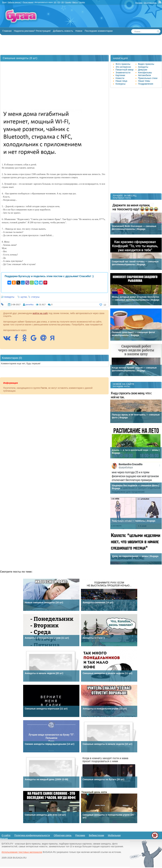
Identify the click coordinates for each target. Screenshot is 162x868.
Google (68, 2)
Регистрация (28, 2)
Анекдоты (9, 297)
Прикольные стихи (148, 78)
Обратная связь (150, 3)
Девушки (143, 70)
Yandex (82, 2)
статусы (35, 297)
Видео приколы (146, 64)
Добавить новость (63, 31)
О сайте (6, 835)
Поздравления (146, 84)
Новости (120, 78)
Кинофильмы (145, 73)
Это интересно (123, 67)
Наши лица (121, 81)
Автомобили (144, 75)
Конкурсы (121, 84)
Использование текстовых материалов (22, 852)
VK (55, 2)
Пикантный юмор (124, 70)
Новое (79, 31)
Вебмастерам (97, 835)
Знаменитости (123, 73)
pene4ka (29, 305)
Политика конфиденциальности (32, 835)
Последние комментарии (99, 31)
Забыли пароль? (15, 2)
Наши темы (144, 81)
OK (63, 2)
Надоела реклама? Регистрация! (32, 31)
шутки (24, 297)
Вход (4, 2)
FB (59, 2)
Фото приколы (123, 64)
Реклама (139, 3)
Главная (7, 31)
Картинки (120, 75)
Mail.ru (75, 2)
